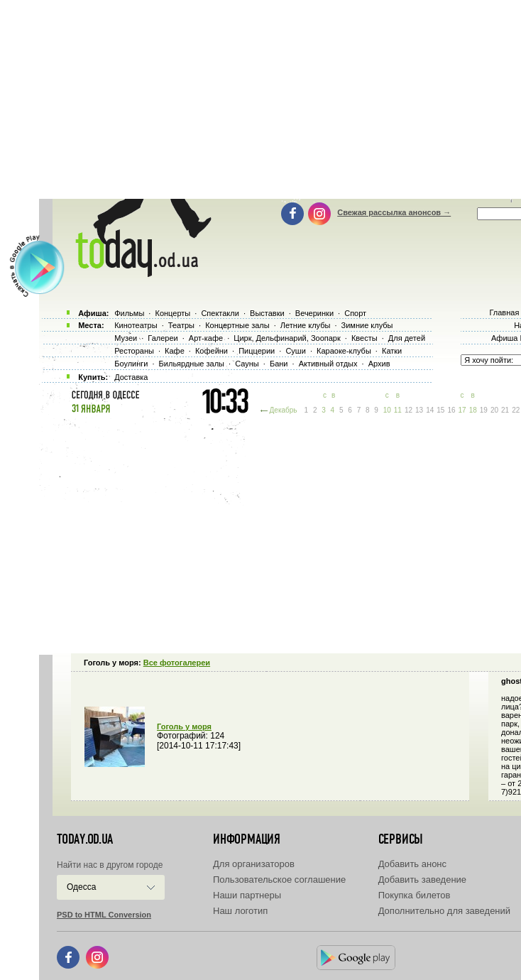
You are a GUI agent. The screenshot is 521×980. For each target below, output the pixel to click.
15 (440, 410)
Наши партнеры (247, 895)
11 (398, 410)
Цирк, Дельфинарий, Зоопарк (287, 338)
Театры (181, 325)
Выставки (267, 313)
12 (408, 410)
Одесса (81, 887)
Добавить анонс (412, 864)
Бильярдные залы (192, 364)
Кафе (175, 351)
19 (484, 410)
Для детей (407, 338)
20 (494, 410)
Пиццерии (257, 351)
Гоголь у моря (184, 726)
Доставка (131, 377)
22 (516, 410)
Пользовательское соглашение (279, 880)
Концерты (172, 313)
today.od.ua (85, 839)
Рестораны (134, 351)
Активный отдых (328, 364)
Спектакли (220, 313)
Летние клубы (306, 325)
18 (473, 410)
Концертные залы (237, 325)
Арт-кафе (206, 338)
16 (451, 410)
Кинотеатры (136, 325)
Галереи (163, 338)
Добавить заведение (422, 880)
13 (419, 410)
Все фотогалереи (177, 663)
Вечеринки (314, 313)
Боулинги (131, 364)
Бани (279, 364)
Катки (392, 351)
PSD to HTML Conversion (104, 915)
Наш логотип (240, 911)
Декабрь (284, 410)
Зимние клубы (367, 325)
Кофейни (212, 351)
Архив (379, 364)
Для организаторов (254, 864)
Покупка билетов (415, 895)
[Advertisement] (280, 533)
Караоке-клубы (344, 351)
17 (462, 410)
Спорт (355, 313)
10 (387, 410)
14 (430, 410)
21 (505, 410)
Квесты (364, 338)
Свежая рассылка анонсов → (394, 212)
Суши (295, 351)
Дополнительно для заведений (444, 911)
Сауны (247, 364)
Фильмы (129, 313)
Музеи (126, 338)
